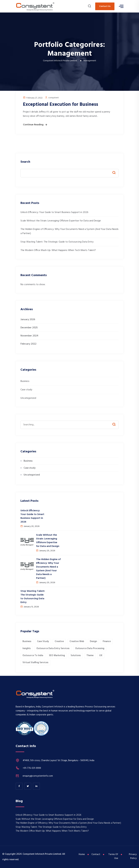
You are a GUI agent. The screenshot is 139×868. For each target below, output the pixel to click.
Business (25, 381)
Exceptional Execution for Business (61, 105)
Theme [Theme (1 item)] (90, 655)
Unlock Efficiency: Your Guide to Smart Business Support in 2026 (54, 212)
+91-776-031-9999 (32, 768)
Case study (26, 390)
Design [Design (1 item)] (93, 641)
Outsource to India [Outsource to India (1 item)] (33, 655)
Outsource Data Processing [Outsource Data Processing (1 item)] (90, 648)
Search (25, 162)
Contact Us (105, 6)
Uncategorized (28, 398)
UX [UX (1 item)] (101, 655)
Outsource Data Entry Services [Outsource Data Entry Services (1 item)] (53, 648)
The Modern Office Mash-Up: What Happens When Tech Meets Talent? (58, 250)
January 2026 (28, 320)
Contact (96, 854)
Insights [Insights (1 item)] (27, 648)
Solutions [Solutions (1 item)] (76, 655)
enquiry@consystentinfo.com (38, 776)
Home (82, 854)
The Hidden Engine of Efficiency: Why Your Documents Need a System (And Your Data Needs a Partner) (48, 569)
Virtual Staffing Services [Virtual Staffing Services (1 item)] (35, 663)
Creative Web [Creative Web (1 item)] (77, 641)
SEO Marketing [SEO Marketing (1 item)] (57, 655)
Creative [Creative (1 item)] (59, 641)
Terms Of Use (114, 856)
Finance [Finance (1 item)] (107, 641)
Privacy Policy (133, 856)
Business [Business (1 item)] (27, 641)
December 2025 (29, 328)
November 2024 (29, 336)
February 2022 (28, 344)
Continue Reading (33, 125)
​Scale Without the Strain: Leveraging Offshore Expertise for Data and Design (61, 221)
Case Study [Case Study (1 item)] (43, 641)
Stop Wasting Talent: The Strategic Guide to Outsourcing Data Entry (57, 242)
